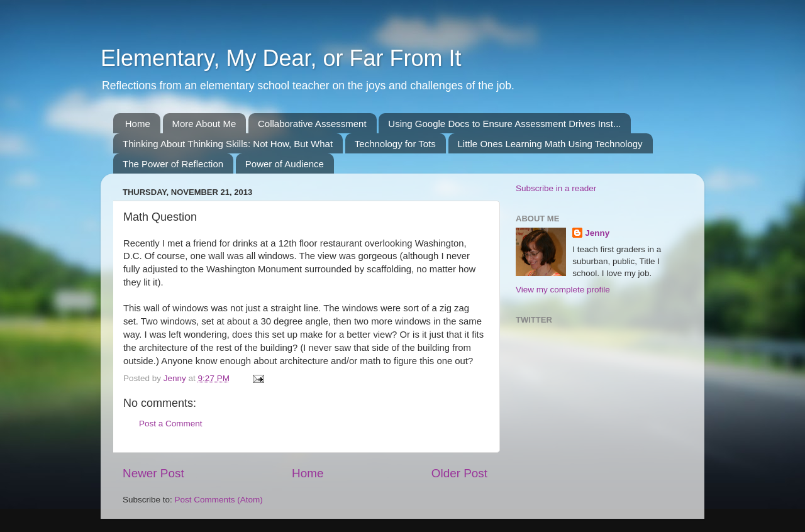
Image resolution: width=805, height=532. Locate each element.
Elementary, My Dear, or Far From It (281, 58)
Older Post (459, 473)
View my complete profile (563, 290)
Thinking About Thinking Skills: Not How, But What (228, 144)
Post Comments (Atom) (219, 500)
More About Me (204, 124)
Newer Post (153, 473)
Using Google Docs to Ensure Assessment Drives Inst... (504, 124)
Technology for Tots (395, 144)
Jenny (597, 233)
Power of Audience (285, 164)
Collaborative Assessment (312, 124)
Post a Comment (171, 424)
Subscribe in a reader (556, 188)
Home (138, 124)
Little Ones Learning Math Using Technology (550, 144)
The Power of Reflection (173, 164)
